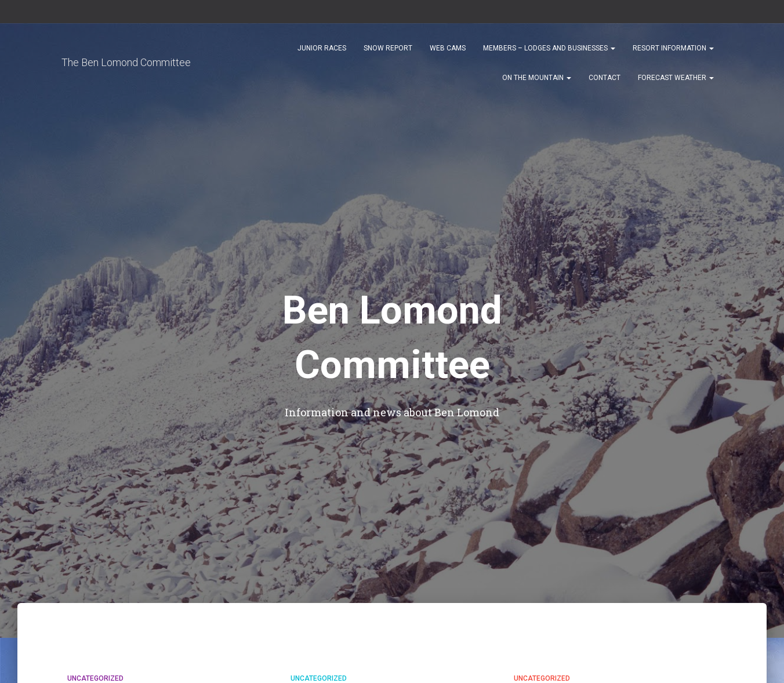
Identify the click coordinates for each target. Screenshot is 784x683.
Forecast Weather (676, 82)
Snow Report (388, 53)
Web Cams (448, 53)
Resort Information (673, 53)
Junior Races (322, 53)
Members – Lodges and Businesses (549, 53)
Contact (605, 82)
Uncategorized (95, 678)
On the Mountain (537, 82)
